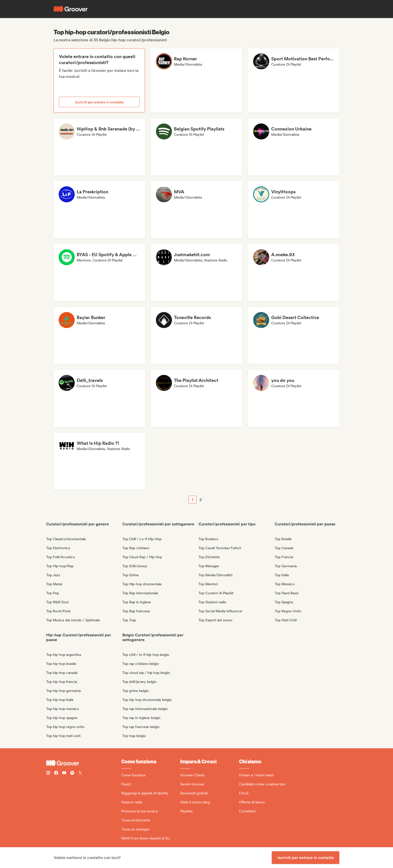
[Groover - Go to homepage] (84, 763)
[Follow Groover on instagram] (48, 773)
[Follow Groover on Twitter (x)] (80, 773)
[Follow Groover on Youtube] (64, 773)
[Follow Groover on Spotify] (72, 773)
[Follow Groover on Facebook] (56, 773)
